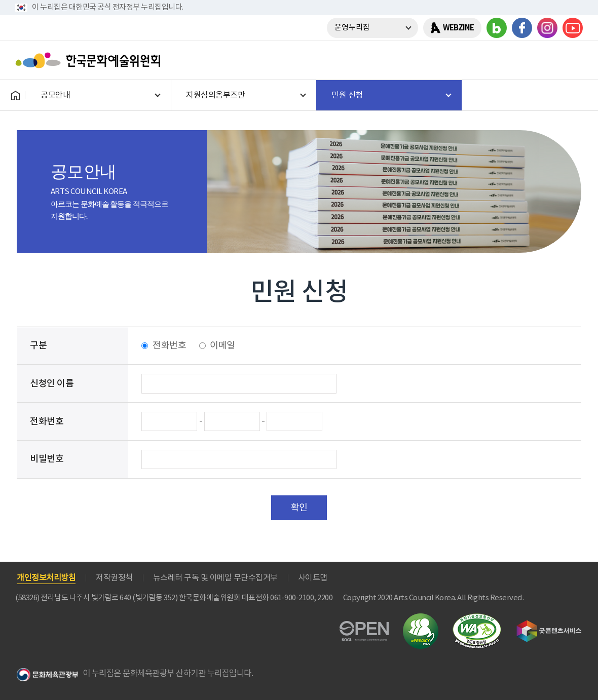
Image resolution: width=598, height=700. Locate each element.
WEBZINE (458, 28)
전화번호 (169, 346)
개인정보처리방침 (46, 578)
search (545, 60)
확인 (299, 508)
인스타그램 (547, 28)
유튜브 (573, 28)
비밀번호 (47, 459)
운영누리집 (352, 28)
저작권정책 (114, 578)
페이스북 (522, 28)
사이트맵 (313, 578)
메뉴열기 (571, 60)
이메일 (222, 346)
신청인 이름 (52, 384)
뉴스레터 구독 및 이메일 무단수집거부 (215, 578)
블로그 (497, 28)
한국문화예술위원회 (90, 60)
